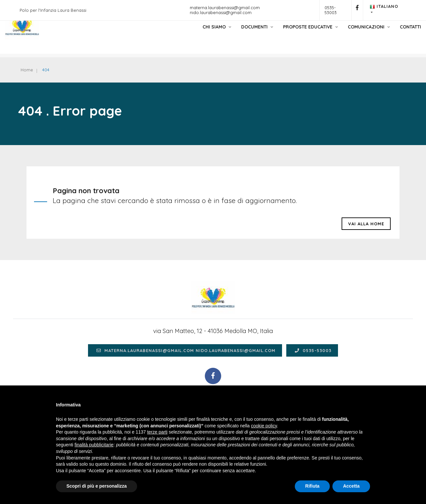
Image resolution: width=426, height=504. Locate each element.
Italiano (384, 7)
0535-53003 (331, 10)
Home (29, 70)
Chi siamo (197, 34)
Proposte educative (291, 34)
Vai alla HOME (366, 231)
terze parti (157, 432)
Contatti (391, 34)
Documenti (238, 34)
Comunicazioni (349, 34)
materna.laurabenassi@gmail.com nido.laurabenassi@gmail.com (225, 10)
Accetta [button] (351, 486)
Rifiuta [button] (312, 486)
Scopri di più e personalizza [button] (97, 486)
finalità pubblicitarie (94, 445)
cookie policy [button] (264, 426)
